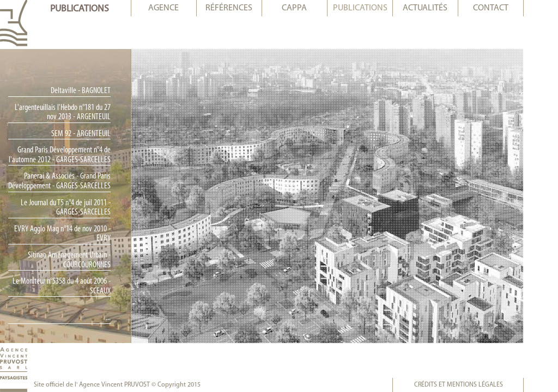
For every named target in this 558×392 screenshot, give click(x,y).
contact (508, 8)
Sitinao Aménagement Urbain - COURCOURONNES (87, 260)
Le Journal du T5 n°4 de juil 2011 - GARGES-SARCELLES (83, 208)
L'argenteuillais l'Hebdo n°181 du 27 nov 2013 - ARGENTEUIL (80, 113)
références (246, 8)
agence (181, 8)
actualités (442, 8)
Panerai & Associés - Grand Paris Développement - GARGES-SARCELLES (77, 181)
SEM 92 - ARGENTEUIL (98, 134)
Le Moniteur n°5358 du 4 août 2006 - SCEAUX (79, 286)
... (126, 318)
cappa (312, 8)
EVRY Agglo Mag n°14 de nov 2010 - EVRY (80, 234)
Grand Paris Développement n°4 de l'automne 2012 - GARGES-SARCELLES (77, 155)
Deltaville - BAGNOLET (98, 91)
